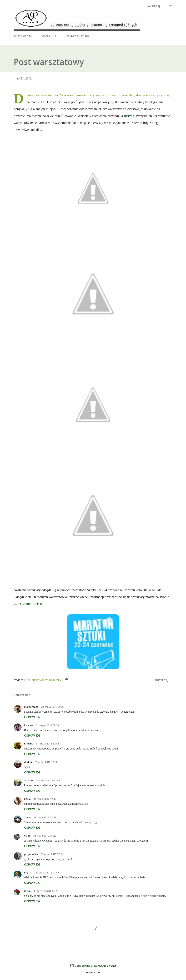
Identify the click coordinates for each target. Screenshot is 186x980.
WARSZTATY (49, 36)
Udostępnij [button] (161, 680)
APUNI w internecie (78, 36)
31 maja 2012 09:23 (47, 725)
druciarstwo (35, 680)
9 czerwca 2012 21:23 (46, 891)
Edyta (28, 873)
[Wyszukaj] (154, 6)
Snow (27, 817)
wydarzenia (53, 680)
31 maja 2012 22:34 (52, 854)
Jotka (27, 891)
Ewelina (29, 725)
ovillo (27, 836)
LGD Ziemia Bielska (28, 604)
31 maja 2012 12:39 (45, 799)
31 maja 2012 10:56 (46, 762)
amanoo (29, 780)
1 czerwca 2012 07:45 (46, 873)
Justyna (129, 116)
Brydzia (29, 744)
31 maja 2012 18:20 (45, 836)
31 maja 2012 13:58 (45, 817)
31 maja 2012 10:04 (47, 744)
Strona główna (23, 36)
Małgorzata (31, 707)
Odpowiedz (32, 717)
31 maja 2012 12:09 (48, 780)
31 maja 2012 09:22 (53, 707)
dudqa (28, 762)
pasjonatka (31, 854)
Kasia (27, 799)
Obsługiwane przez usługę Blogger (93, 966)
